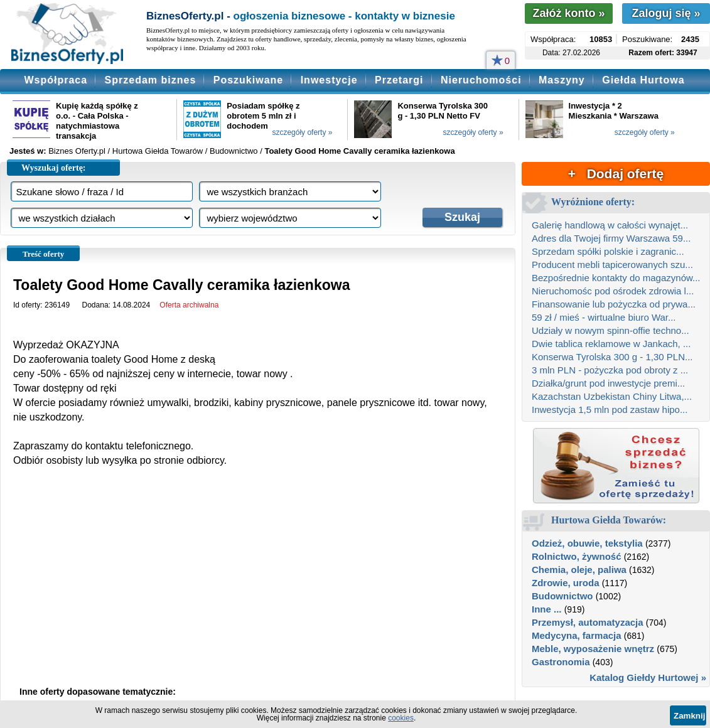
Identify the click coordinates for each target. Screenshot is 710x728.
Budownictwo (562, 596)
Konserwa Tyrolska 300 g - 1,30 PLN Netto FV (443, 111)
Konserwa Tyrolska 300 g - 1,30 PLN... (612, 357)
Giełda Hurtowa (643, 80)
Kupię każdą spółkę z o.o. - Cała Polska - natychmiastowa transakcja (97, 121)
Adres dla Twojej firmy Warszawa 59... (611, 238)
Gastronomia (561, 662)
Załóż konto (568, 13)
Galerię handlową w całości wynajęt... (610, 225)
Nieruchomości (481, 80)
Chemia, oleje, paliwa (579, 570)
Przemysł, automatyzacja (588, 622)
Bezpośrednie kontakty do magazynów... (616, 278)
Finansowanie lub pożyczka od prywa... (614, 304)
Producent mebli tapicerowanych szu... (612, 265)
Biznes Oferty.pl (77, 151)
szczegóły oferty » (302, 132)
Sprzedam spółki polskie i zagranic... (608, 251)
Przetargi (399, 80)
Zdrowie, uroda (566, 583)
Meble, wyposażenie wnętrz (593, 649)
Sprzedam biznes (151, 80)
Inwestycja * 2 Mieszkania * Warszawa (614, 111)
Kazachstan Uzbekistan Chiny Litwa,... (612, 396)
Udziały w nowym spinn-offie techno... (610, 330)
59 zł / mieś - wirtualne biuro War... (604, 317)
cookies (401, 718)
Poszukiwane (248, 80)
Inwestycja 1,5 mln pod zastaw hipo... (610, 409)
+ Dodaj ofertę (616, 174)
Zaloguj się (666, 13)
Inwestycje (329, 80)
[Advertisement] (258, 587)
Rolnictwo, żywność (577, 556)
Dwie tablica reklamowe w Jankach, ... (611, 344)
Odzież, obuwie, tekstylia (587, 543)
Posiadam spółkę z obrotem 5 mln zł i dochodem (263, 116)
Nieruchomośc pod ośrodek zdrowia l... (613, 291)
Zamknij (689, 716)
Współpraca (56, 80)
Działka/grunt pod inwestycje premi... (608, 383)
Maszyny (562, 80)
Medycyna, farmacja (577, 635)
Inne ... (547, 609)
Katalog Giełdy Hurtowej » (648, 677)
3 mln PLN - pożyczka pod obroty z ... (610, 370)
